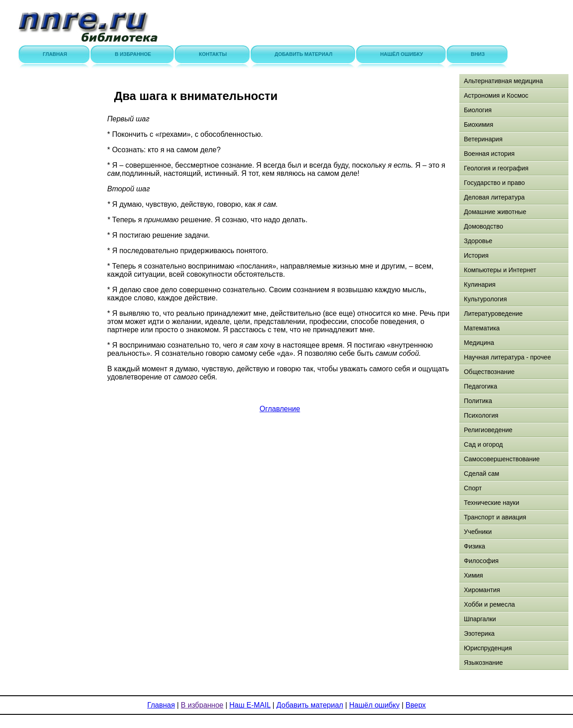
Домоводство (483, 226)
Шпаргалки (480, 619)
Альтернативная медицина (503, 81)
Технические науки (492, 503)
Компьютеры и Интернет (500, 270)
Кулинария (480, 284)
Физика (475, 546)
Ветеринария (483, 139)
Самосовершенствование (502, 459)
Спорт (473, 488)
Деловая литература (494, 197)
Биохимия (478, 125)
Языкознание (483, 663)
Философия (481, 561)
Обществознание (489, 372)
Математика (482, 328)
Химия (473, 575)
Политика (478, 401)
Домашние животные (495, 212)
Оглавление (280, 409)
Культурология (485, 299)
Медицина (479, 343)
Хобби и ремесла (489, 604)
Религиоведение (488, 430)
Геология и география (496, 168)
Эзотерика (479, 633)
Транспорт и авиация (495, 517)
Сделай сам (482, 474)
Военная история (489, 154)
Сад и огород (483, 444)
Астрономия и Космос (496, 95)
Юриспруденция (488, 648)
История (476, 255)
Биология (478, 110)
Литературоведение (493, 314)
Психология (481, 415)
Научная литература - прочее (507, 357)
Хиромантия (482, 590)
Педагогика (480, 386)
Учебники (478, 532)
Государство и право (494, 183)
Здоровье (478, 241)
